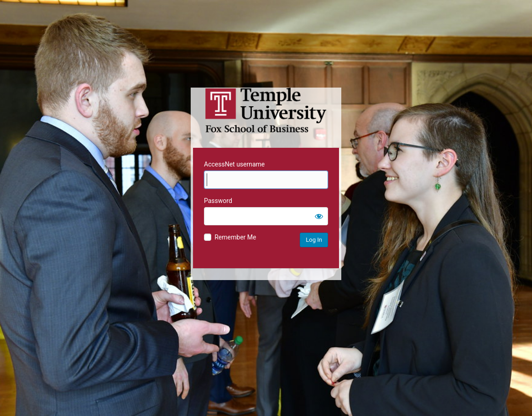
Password (218, 201)
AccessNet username (234, 164)
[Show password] (319, 216)
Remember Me (235, 237)
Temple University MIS (266, 110)
